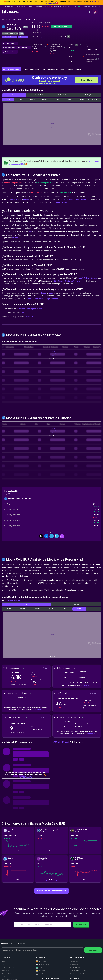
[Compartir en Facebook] (46, 536)
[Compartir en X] (41, 536)
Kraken (19, 200)
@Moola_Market (14, 600)
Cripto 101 (5, 964)
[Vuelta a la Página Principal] (3, 19)
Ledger (58, 202)
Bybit (13, 200)
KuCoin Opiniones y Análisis (79, 974)
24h (76, 45)
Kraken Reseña (75, 964)
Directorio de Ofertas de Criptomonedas (70, 281)
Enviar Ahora (88, 685)
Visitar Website (94, 693)
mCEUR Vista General (11, 69)
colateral (16, 238)
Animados (24, 313)
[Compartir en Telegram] (57, 536)
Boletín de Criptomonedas (10, 967)
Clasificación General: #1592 (10, 34)
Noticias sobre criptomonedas (30, 309)
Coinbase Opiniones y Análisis (79, 971)
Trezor (65, 202)
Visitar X (46, 668)
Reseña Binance (75, 967)
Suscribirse (93, 950)
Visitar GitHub (44, 717)
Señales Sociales (75, 69)
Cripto (9, 19)
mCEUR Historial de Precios (54, 69)
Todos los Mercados (31, 69)
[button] (94, 12)
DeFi (30, 232)
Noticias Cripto (6, 974)
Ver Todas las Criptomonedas (51, 891)
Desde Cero (30, 317)
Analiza (18, 851)
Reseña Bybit (74, 961)
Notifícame (81, 925)
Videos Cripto (6, 977)
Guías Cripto (5, 971)
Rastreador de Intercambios (75, 200)
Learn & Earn (6, 961)
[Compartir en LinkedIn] (52, 536)
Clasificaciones (19, 19)
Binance (26, 200)
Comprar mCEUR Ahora (62, 27)
